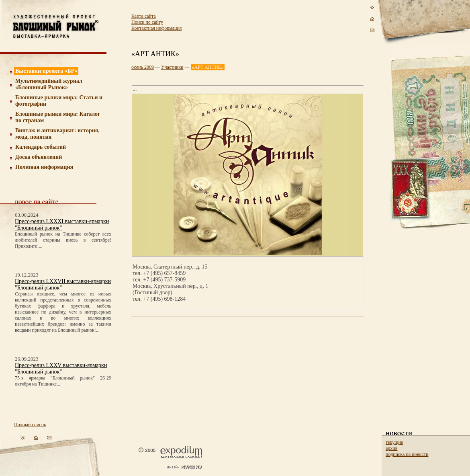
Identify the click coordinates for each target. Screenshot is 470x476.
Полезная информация (44, 167)
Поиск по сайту (147, 22)
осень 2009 (143, 67)
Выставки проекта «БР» (46, 71)
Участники (172, 67)
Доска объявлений (39, 157)
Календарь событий (41, 147)
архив (391, 448)
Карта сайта (144, 16)
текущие (394, 442)
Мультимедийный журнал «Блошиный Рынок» (49, 84)
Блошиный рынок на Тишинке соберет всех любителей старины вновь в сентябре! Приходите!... (63, 240)
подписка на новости (407, 454)
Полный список (30, 425)
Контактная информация (156, 28)
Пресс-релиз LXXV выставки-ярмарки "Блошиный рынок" (61, 368)
